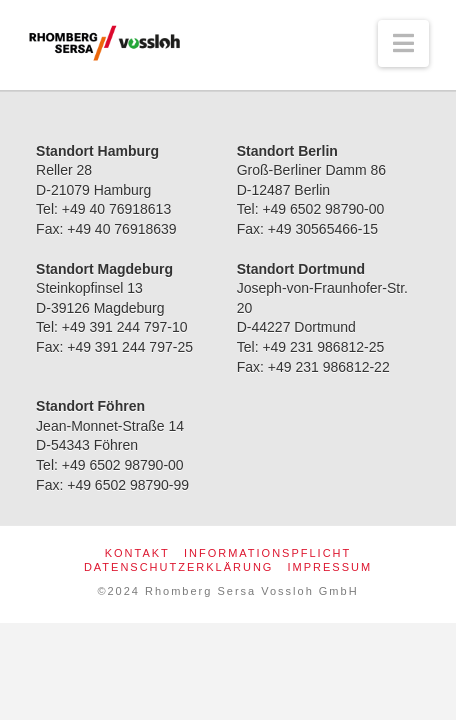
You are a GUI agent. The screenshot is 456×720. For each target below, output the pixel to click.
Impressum (329, 567)
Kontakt (137, 553)
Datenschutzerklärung (179, 567)
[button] (403, 43)
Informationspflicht (267, 553)
